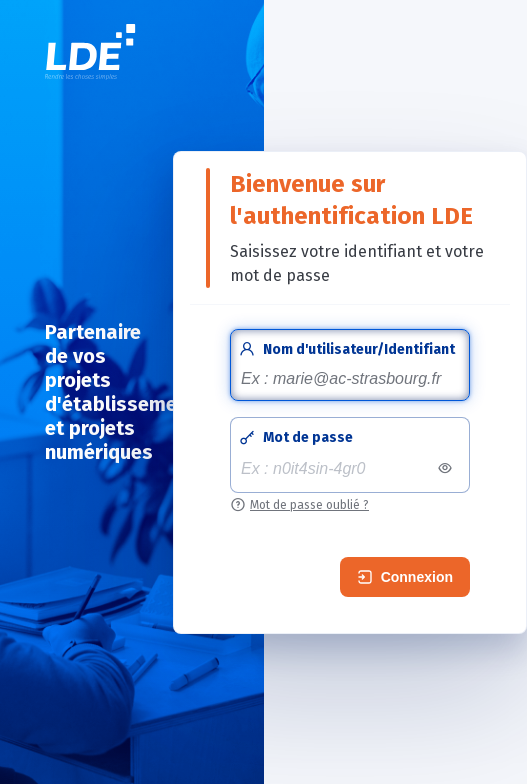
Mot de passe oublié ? (309, 505)
